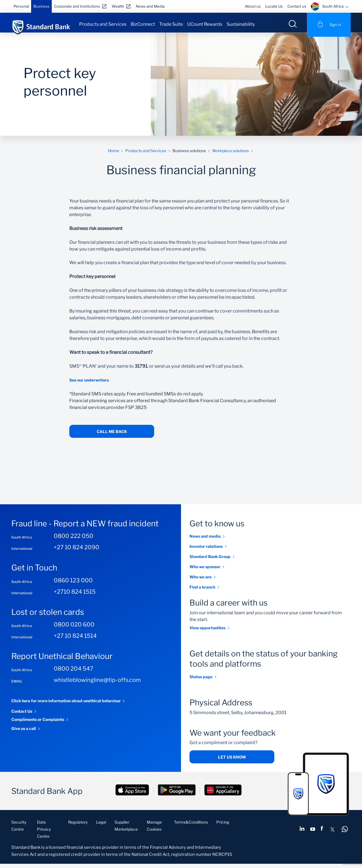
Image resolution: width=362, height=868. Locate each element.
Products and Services (103, 24)
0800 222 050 (74, 540)
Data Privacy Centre (44, 833)
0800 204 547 (74, 673)
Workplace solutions (230, 155)
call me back (112, 436)
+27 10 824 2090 (77, 552)
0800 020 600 (74, 629)
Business (41, 6)
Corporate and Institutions (77, 6)
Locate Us (274, 6)
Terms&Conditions (191, 826)
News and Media (150, 6)
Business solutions (189, 155)
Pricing (223, 826)
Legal (101, 826)
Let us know (232, 761)
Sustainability (241, 24)
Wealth (118, 6)
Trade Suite (171, 24)
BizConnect (143, 24)
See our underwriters (89, 384)
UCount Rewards (205, 24)
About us (253, 6)
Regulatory (78, 826)
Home (114, 155)
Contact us (297, 6)
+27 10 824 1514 (75, 640)
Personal (21, 6)
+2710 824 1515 (75, 596)
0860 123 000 (73, 584)
